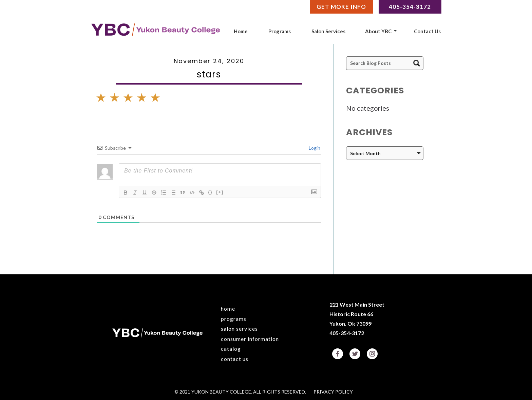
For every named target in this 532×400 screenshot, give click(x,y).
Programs (280, 31)
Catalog (231, 349)
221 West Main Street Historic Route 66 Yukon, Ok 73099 (357, 314)
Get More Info (341, 7)
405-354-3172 (347, 333)
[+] (220, 192)
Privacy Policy (333, 392)
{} (210, 192)
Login (314, 148)
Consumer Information (250, 339)
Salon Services (328, 31)
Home (241, 31)
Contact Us (427, 31)
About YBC (378, 31)
